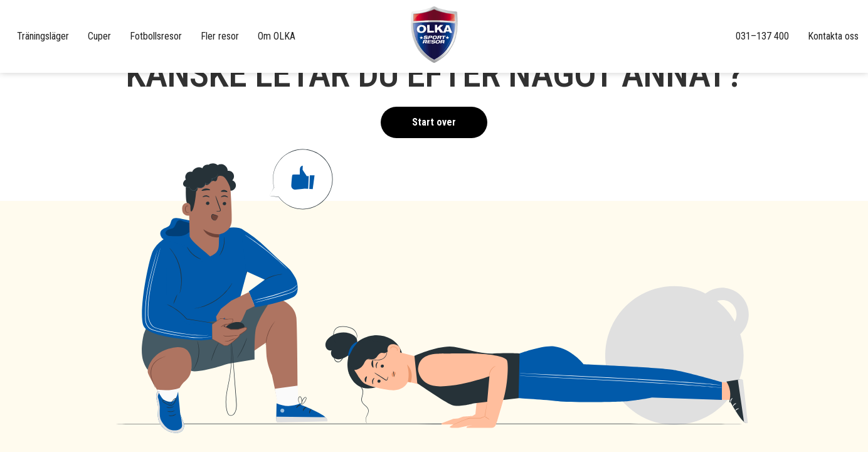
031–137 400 (762, 36)
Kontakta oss (833, 36)
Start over (434, 122)
